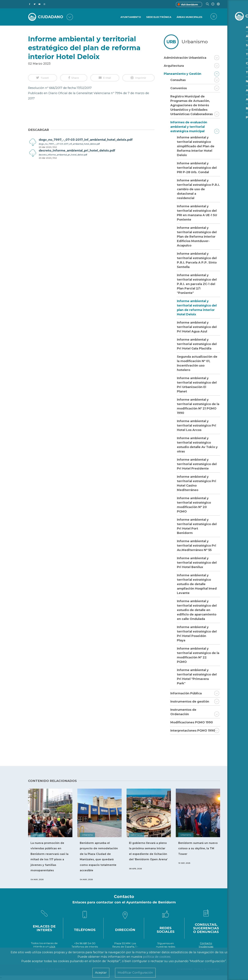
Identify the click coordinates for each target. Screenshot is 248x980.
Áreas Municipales (189, 17)
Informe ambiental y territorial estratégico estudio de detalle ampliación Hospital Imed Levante (197, 584)
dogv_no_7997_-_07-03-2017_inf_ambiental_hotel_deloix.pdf (69, 144)
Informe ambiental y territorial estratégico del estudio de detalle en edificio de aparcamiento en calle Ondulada (197, 610)
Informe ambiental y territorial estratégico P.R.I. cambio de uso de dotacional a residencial (198, 189)
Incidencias (206, 946)
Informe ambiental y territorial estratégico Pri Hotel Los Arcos (197, 426)
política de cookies (157, 957)
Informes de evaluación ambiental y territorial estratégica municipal (189, 127)
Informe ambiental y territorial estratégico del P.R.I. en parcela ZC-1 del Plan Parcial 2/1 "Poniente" (197, 284)
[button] (43, 78)
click (52, 946)
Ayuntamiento (130, 17)
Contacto (206, 943)
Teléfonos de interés (85, 947)
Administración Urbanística (185, 58)
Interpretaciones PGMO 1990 (193, 731)
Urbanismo (195, 42)
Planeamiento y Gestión (183, 74)
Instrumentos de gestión (190, 702)
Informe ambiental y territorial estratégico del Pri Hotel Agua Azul (197, 327)
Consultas (178, 80)
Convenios (179, 88)
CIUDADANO (51, 17)
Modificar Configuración (135, 973)
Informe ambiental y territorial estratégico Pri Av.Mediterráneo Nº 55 (197, 546)
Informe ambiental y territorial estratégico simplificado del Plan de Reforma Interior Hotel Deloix (196, 146)
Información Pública (186, 693)
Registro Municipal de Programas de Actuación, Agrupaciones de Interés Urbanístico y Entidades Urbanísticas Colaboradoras (192, 105)
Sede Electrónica (159, 17)
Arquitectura (174, 66)
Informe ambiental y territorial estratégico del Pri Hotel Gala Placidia (197, 344)
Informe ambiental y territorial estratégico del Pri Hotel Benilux (197, 563)
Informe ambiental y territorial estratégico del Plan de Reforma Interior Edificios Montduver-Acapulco (197, 237)
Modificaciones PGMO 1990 (192, 722)
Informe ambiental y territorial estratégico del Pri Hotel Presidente (197, 464)
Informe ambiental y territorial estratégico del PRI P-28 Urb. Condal (197, 168)
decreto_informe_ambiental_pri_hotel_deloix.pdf (63, 155)
